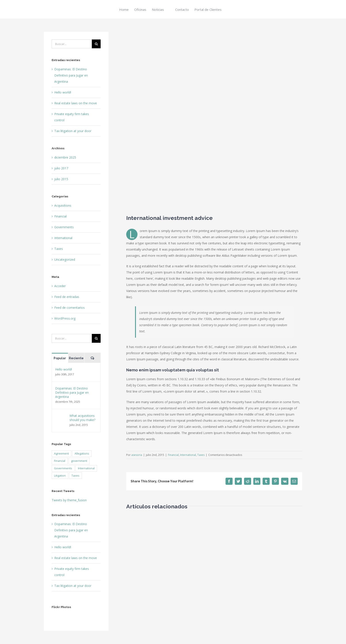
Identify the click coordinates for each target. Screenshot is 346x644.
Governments (64, 227)
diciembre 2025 (65, 157)
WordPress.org (65, 318)
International (188, 455)
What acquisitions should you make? (82, 418)
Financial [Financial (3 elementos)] (60, 461)
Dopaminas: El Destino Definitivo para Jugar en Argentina (71, 75)
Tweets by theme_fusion (69, 500)
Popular (60, 358)
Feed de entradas (67, 297)
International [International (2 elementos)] (86, 468)
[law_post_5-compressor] (214, 120)
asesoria (137, 455)
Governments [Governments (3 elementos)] (63, 468)
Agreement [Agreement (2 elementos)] (61, 454)
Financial (173, 455)
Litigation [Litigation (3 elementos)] (60, 476)
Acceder (60, 286)
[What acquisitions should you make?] (61, 417)
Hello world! (63, 92)
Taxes (201, 455)
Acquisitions (63, 205)
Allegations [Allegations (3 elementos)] (82, 454)
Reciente (76, 358)
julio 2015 (61, 179)
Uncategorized (65, 259)
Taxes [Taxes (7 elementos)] (75, 476)
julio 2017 (61, 168)
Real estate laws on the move (76, 103)
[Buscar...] (72, 44)
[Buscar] (96, 44)
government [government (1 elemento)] (79, 461)
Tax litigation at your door (73, 131)
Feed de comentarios (70, 308)
